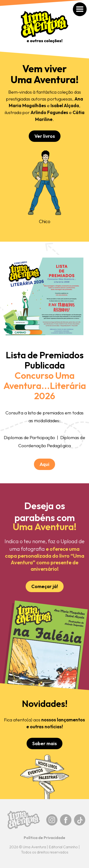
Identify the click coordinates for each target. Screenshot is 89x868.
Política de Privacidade (44, 838)
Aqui (44, 464)
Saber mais (44, 743)
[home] (45, 29)
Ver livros (45, 136)
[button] (85, 4)
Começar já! (45, 586)
